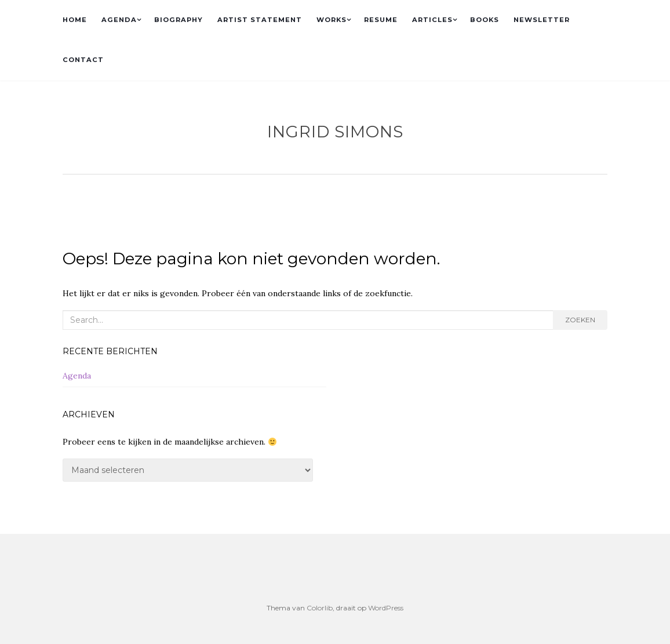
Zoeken (580, 320)
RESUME (381, 20)
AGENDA (119, 20)
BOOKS (485, 20)
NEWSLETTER (542, 20)
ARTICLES (432, 20)
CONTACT (83, 60)
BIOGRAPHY (179, 20)
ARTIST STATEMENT (260, 20)
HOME (75, 20)
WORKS (332, 20)
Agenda (77, 376)
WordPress (386, 608)
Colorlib (320, 608)
